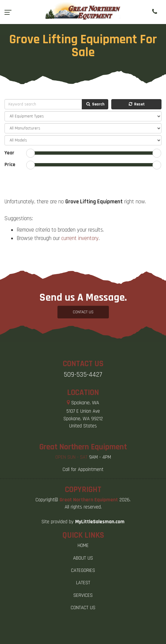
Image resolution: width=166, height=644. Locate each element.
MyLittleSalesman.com (100, 522)
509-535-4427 (83, 375)
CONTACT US (83, 312)
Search (95, 104)
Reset (136, 104)
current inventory (80, 238)
